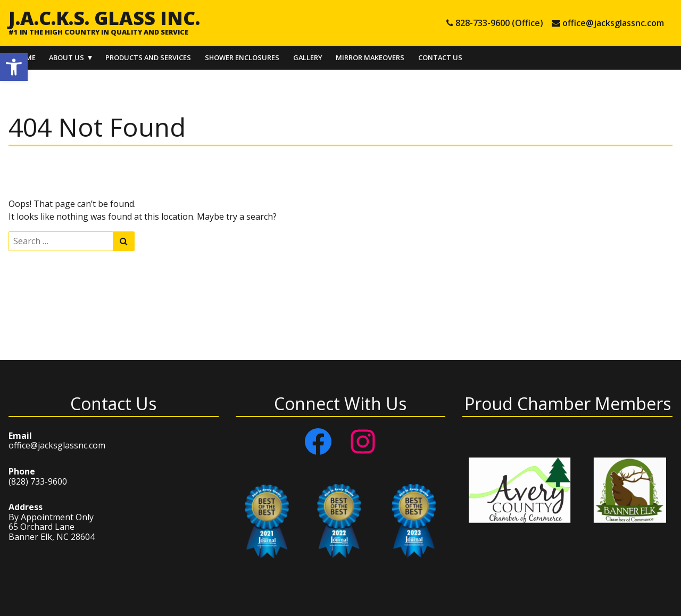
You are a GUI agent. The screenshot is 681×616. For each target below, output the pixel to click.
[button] (14, 67)
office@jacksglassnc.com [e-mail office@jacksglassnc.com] (613, 23)
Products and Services (148, 57)
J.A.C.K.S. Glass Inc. (104, 18)
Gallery (308, 57)
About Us (67, 57)
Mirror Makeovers (370, 57)
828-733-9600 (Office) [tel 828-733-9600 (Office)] (499, 23)
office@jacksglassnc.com (57, 445)
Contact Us (440, 57)
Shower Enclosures (242, 57)
